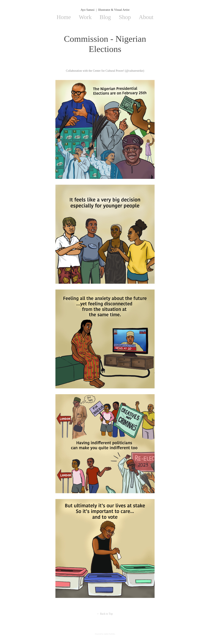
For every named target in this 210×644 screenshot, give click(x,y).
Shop (125, 17)
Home (64, 17)
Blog (105, 17)
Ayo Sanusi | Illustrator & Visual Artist (105, 10)
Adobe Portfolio (109, 634)
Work (85, 17)
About (146, 17)
